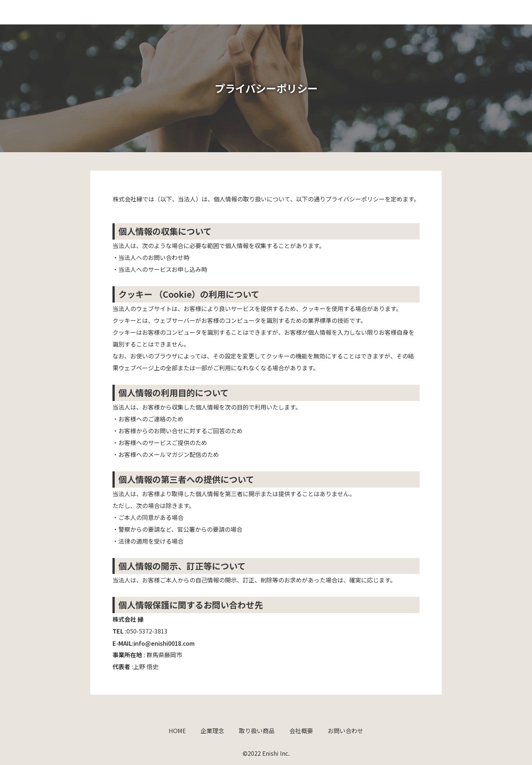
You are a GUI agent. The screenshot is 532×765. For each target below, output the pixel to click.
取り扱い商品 (389, 12)
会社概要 (433, 12)
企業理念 (344, 12)
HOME (309, 12)
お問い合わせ (478, 12)
